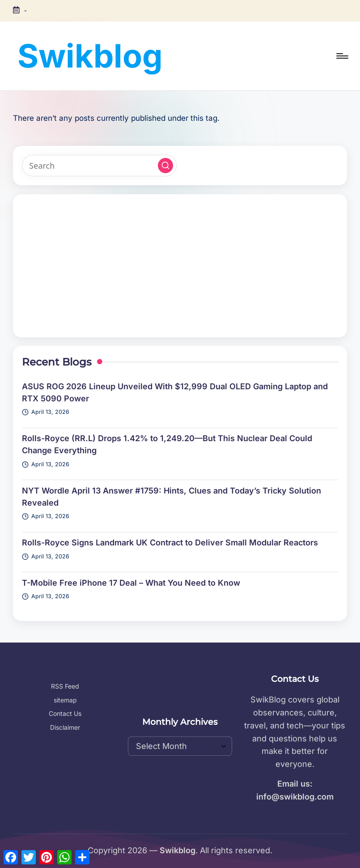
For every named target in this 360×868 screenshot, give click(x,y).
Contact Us (65, 713)
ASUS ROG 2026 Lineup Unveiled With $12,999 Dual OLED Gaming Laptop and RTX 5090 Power (175, 392)
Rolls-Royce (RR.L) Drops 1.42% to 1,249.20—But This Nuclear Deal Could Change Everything (167, 444)
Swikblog (90, 56)
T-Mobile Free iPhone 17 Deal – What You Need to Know (131, 583)
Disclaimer (65, 727)
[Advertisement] (180, 266)
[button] (165, 166)
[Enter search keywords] (99, 166)
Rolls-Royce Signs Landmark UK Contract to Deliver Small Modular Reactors (170, 542)
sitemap (65, 700)
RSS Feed (65, 686)
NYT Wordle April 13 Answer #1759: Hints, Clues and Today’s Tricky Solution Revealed (172, 497)
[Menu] (342, 56)
